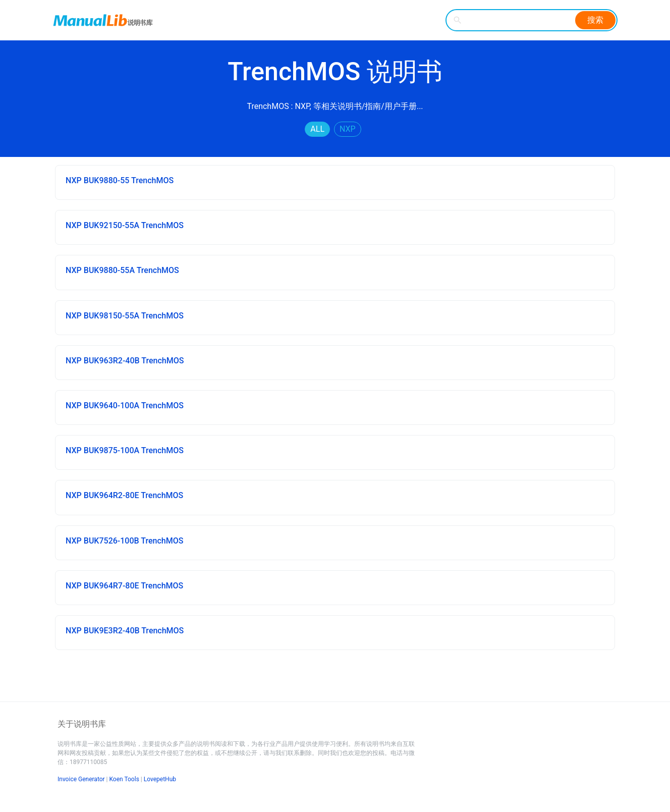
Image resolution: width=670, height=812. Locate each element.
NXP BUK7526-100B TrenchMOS (124, 541)
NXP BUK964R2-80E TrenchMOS (124, 495)
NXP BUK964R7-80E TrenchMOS (124, 586)
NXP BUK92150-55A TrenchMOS (125, 225)
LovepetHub (160, 779)
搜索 (595, 20)
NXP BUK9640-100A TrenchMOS (125, 405)
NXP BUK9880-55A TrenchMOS (122, 270)
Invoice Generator (81, 779)
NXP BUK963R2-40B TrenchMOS (125, 361)
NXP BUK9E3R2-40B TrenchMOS (125, 631)
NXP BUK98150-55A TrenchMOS (125, 316)
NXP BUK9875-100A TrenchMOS (125, 450)
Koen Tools (124, 779)
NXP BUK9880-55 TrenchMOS (120, 180)
